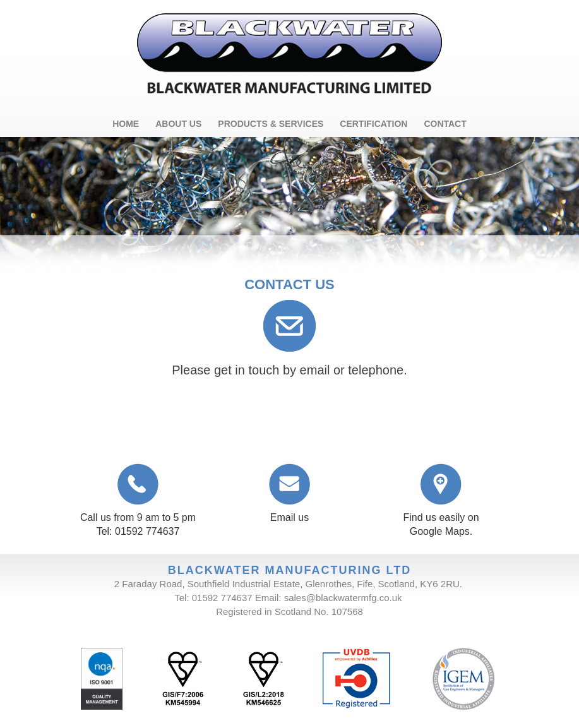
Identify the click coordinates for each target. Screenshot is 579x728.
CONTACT (445, 124)
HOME (126, 124)
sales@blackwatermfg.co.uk (343, 598)
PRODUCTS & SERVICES (271, 124)
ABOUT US (178, 124)
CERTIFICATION (373, 124)
